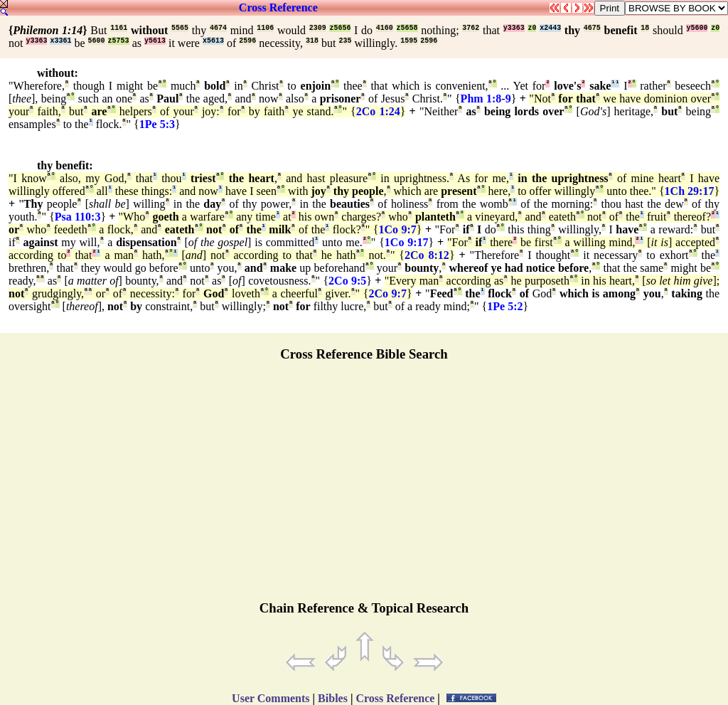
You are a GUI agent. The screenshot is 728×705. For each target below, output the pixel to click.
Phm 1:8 (481, 99)
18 (645, 28)
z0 (532, 28)
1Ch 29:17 (690, 191)
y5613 (155, 41)
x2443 (550, 28)
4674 (218, 28)
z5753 (119, 41)
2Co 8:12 (427, 255)
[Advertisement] (364, 487)
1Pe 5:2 (505, 306)
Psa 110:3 (78, 217)
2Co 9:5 (347, 281)
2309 (318, 28)
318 (312, 41)
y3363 (514, 28)
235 (345, 41)
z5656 (340, 28)
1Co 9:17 (407, 242)
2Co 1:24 (378, 111)
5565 (180, 28)
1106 (265, 28)
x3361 (60, 41)
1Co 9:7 (397, 229)
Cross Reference (278, 7)
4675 (592, 28)
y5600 (697, 28)
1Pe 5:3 (157, 124)
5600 (97, 41)
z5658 (407, 28)
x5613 (213, 41)
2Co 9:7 (387, 293)
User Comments (271, 698)
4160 (385, 28)
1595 (409, 41)
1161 (119, 28)
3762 (471, 28)
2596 (247, 41)
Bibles (333, 698)
